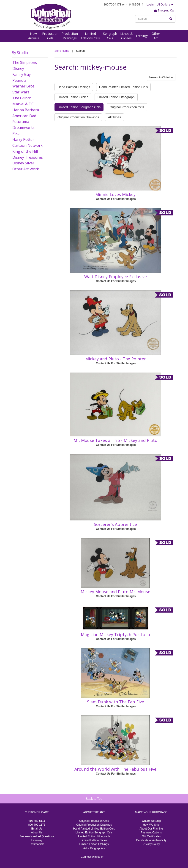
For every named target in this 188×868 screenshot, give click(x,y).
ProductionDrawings (70, 36)
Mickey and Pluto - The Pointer (116, 359)
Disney (18, 68)
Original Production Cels (127, 107)
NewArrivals (34, 36)
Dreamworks (23, 128)
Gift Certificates (151, 836)
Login (150, 4)
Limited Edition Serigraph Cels (79, 107)
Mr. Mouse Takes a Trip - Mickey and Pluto (115, 440)
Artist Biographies (94, 848)
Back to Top (94, 799)
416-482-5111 (37, 821)
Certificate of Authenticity (151, 840)
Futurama (21, 122)
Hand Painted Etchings (74, 87)
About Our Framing (151, 829)
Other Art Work (26, 169)
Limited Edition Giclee (73, 97)
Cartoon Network (27, 145)
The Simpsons (25, 63)
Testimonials (37, 844)
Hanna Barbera (26, 110)
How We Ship (151, 825)
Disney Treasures (28, 157)
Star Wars (21, 92)
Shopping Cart (165, 11)
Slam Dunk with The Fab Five (116, 702)
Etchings (142, 36)
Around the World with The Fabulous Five (115, 769)
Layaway (37, 840)
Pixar (17, 133)
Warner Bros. (24, 86)
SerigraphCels (110, 36)
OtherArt (156, 36)
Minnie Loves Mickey (115, 194)
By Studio (20, 53)
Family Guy (22, 74)
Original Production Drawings (78, 117)
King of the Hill (25, 151)
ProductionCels (50, 36)
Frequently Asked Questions (37, 836)
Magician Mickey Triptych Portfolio (115, 634)
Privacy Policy (151, 844)
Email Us (37, 829)
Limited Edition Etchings (94, 844)
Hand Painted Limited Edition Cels (123, 87)
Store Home (62, 51)
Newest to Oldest (161, 77)
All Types (115, 117)
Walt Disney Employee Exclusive (116, 277)
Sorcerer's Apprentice (115, 524)
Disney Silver (23, 163)
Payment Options (151, 833)
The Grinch (22, 98)
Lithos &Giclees (127, 36)
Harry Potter (23, 139)
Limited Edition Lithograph (116, 97)
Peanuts (19, 80)
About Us (37, 833)
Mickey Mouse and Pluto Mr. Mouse (115, 592)
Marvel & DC (23, 104)
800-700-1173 (37, 825)
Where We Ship (151, 821)
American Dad (24, 116)
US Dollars (165, 4)
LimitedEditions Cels (90, 36)
